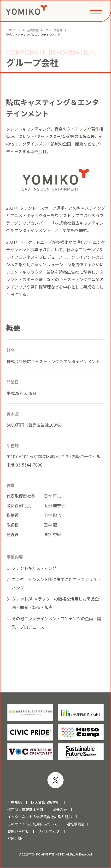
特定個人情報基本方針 (25, 810)
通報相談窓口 (77, 824)
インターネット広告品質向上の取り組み (40, 817)
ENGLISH (15, 838)
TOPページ (13, 30)
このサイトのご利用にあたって (32, 824)
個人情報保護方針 (45, 802)
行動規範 (15, 802)
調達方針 (60, 810)
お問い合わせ (18, 831)
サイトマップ (49, 831)
